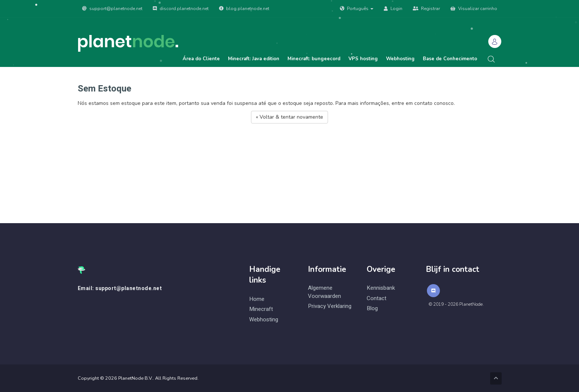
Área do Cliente (201, 59)
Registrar (426, 9)
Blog (372, 309)
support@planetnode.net (112, 9)
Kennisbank (381, 288)
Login (393, 9)
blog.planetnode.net (244, 9)
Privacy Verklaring (330, 306)
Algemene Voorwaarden (324, 292)
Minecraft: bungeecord (314, 59)
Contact (377, 298)
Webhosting (400, 59)
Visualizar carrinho (474, 9)
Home (257, 299)
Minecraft (261, 309)
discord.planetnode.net (181, 9)
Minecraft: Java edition (254, 59)
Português (357, 9)
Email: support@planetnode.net (120, 289)
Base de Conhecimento (450, 59)
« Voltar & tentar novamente (289, 117)
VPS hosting (363, 59)
